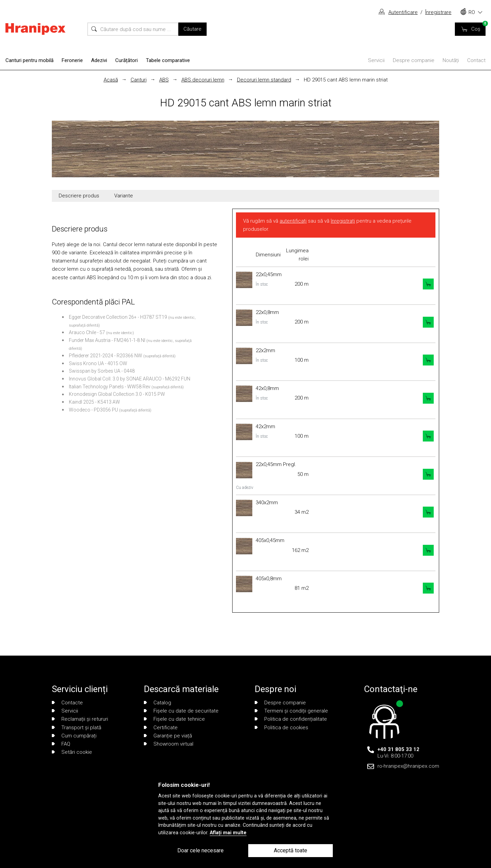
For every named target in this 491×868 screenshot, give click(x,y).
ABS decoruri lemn (203, 80)
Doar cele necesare (200, 850)
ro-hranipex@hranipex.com (408, 766)
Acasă (111, 80)
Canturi (139, 80)
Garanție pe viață (168, 736)
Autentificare (403, 12)
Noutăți (451, 60)
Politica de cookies (281, 728)
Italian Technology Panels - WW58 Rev (110, 387)
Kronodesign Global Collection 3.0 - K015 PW (117, 394)
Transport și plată (77, 728)
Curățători (127, 60)
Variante (124, 196)
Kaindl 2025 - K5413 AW (94, 402)
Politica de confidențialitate (291, 719)
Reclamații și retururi (80, 719)
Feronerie (72, 60)
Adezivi (99, 60)
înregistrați (343, 221)
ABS (164, 80)
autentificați (293, 221)
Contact (476, 60)
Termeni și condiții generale (291, 711)
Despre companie (414, 60)
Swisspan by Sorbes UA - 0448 (102, 371)
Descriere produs (79, 196)
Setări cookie (72, 752)
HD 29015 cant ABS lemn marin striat (346, 80)
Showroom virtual (169, 744)
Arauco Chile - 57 (87, 332)
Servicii (376, 60)
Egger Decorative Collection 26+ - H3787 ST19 (118, 317)
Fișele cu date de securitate (181, 711)
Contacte (67, 703)
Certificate (161, 728)
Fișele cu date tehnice (174, 719)
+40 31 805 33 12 (398, 749)
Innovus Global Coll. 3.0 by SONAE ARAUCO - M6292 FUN (130, 379)
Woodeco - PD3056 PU (93, 410)
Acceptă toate (291, 850)
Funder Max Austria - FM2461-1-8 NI (107, 340)
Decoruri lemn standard (264, 80)
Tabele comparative (168, 60)
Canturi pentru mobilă (29, 60)
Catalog (158, 703)
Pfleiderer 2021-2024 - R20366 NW (106, 356)
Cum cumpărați (74, 736)
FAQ (61, 744)
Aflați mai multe (228, 833)
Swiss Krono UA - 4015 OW (98, 363)
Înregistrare (438, 12)
